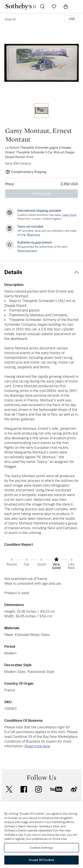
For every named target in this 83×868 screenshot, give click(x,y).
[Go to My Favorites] (54, 6)
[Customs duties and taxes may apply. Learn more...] (69, 215)
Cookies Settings (41, 848)
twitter (9, 789)
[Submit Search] (42, 6)
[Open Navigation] (77, 6)
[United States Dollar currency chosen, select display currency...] (72, 19)
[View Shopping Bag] (66, 6)
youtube (56, 789)
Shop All (10, 19)
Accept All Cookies (41, 860)
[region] (41, 835)
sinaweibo (74, 789)
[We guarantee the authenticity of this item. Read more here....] (27, 251)
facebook (24, 789)
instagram (38, 789)
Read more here (37, 746)
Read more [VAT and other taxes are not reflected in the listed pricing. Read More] (34, 235)
